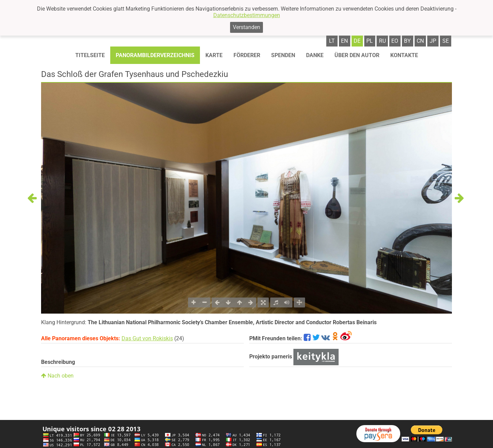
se (446, 41)
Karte (214, 55)
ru (382, 41)
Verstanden (246, 27)
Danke (315, 55)
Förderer (247, 55)
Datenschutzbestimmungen (247, 15)
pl (370, 41)
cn (420, 41)
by (407, 41)
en (344, 41)
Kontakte (404, 55)
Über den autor (357, 55)
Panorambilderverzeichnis (155, 55)
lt (332, 41)
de (357, 41)
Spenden (283, 55)
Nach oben (57, 376)
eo (395, 41)
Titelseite (90, 55)
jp (433, 41)
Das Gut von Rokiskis (147, 338)
